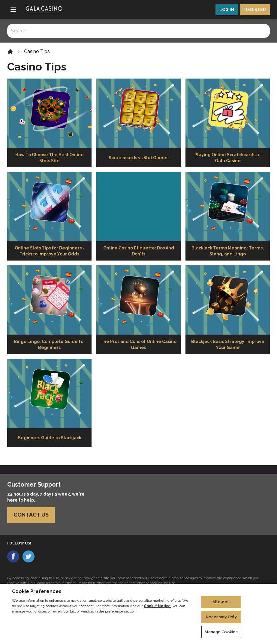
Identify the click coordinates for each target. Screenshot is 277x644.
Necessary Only (221, 620)
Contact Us (31, 515)
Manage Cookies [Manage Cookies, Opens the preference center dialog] (221, 635)
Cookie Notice (157, 609)
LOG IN (227, 10)
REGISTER (255, 10)
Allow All (221, 605)
